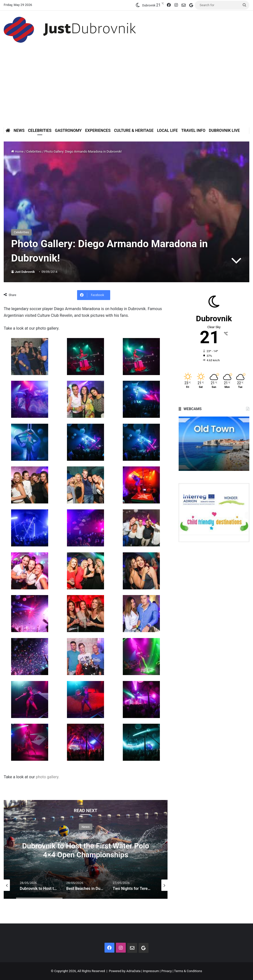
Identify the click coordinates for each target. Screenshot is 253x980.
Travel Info (193, 130)
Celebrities (40, 130)
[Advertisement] (126, 90)
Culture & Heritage (134, 130)
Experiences (98, 130)
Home (17, 151)
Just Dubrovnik (25, 272)
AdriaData (133, 971)
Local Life (167, 130)
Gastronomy (68, 130)
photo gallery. (48, 777)
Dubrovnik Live (224, 130)
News (19, 130)
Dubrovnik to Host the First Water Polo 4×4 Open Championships (85, 850)
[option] (86, 849)
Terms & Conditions (188, 971)
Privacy (167, 971)
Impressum (151, 971)
